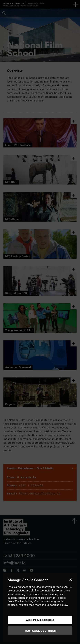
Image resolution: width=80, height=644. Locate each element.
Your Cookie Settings (40, 631)
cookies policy (58, 605)
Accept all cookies (40, 620)
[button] (71, 580)
